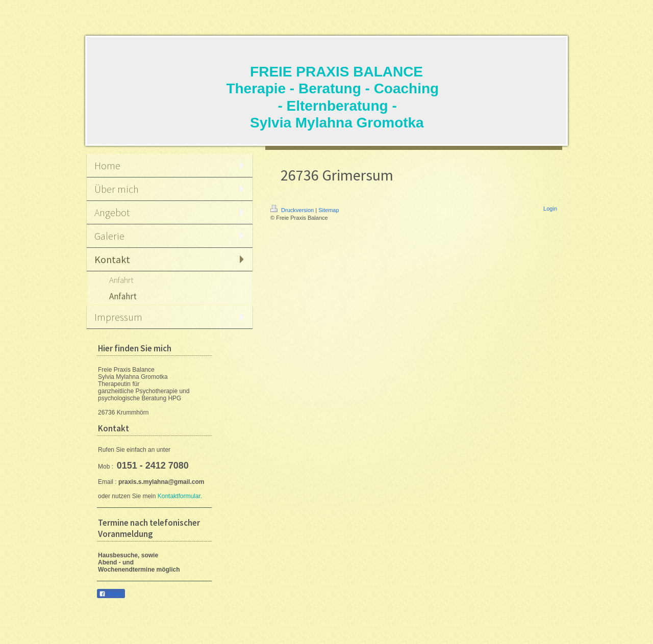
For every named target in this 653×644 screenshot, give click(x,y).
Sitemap (329, 210)
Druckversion (293, 210)
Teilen (111, 594)
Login (550, 209)
